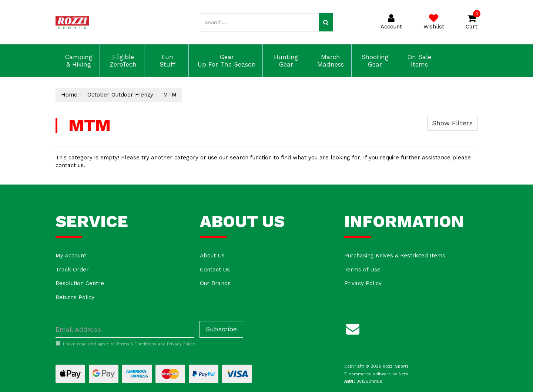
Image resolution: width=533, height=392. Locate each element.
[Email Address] (125, 329)
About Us (212, 256)
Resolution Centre (80, 283)
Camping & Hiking (78, 61)
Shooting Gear (374, 61)
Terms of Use (362, 270)
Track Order (72, 270)
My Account (71, 256)
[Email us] (353, 328)
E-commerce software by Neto (376, 374)
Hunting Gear (285, 61)
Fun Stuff (166, 61)
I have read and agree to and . (126, 344)
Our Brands (215, 283)
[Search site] (326, 22)
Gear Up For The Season (226, 61)
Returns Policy (75, 297)
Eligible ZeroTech (122, 61)
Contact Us (215, 270)
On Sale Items (418, 61)
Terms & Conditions (136, 344)
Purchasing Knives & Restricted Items (395, 256)
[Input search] (259, 22)
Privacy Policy (363, 283)
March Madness (329, 61)
